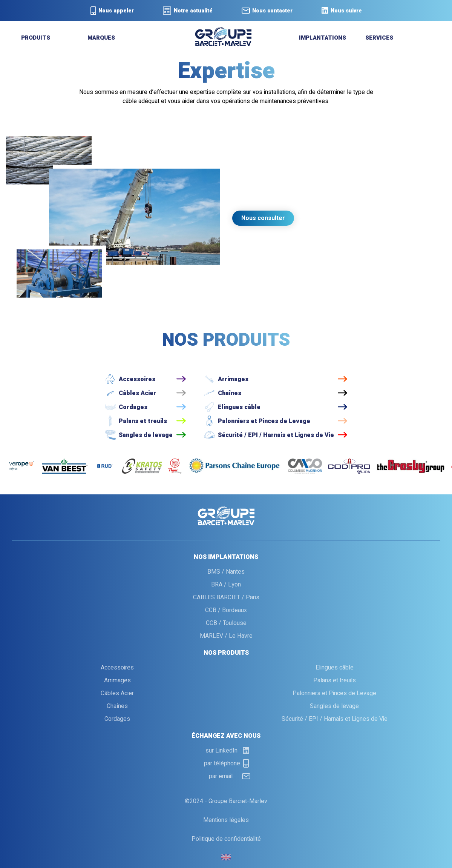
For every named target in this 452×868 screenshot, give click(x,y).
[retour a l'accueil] (223, 44)
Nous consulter (263, 218)
